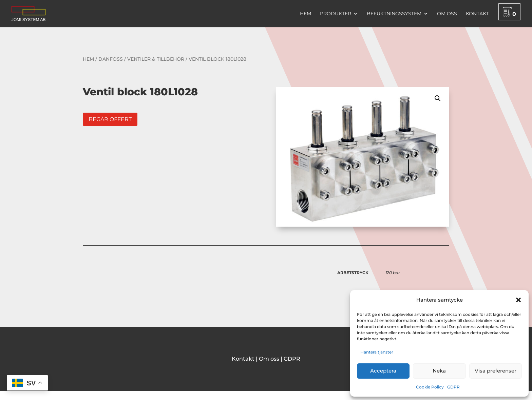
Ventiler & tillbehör (156, 59)
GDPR (453, 387)
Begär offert (110, 119)
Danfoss (111, 59)
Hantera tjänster (377, 352)
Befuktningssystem (394, 14)
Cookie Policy (430, 387)
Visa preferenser (496, 371)
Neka (439, 371)
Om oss (447, 14)
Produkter (336, 14)
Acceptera (383, 371)
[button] (518, 300)
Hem (306, 14)
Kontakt (477, 14)
